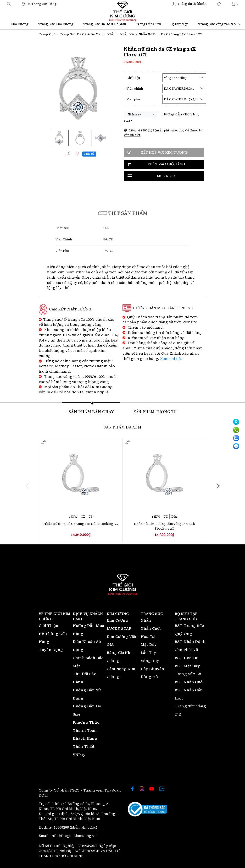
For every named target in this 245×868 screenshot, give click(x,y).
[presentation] (27, 486)
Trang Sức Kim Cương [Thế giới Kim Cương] (56, 24)
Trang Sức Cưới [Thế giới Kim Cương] (148, 24)
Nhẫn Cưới (151, 629)
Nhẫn (146, 620)
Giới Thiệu (49, 626)
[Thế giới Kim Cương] (39, 4)
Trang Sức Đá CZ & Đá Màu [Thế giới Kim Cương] (105, 24)
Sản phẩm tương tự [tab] (155, 412)
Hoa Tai (148, 637)
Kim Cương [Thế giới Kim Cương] (19, 24)
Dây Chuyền (153, 669)
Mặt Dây (149, 645)
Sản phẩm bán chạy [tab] (91, 412)
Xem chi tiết (171, 359)
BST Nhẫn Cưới (189, 682)
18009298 (62, 827)
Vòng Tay (150, 661)
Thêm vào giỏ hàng (166, 164)
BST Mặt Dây (187, 666)
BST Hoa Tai (187, 658)
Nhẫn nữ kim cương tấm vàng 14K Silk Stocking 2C (164, 526)
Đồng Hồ (149, 677)
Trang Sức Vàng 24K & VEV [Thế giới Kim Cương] (219, 24)
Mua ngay (166, 176)
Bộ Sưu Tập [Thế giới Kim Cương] (179, 24)
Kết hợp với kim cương (164, 153)
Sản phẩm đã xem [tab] (122, 427)
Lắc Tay (148, 653)
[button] (9, 4)
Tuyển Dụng (51, 650)
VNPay (79, 755)
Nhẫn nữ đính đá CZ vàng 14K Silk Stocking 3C (81, 524)
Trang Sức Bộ (188, 674)
